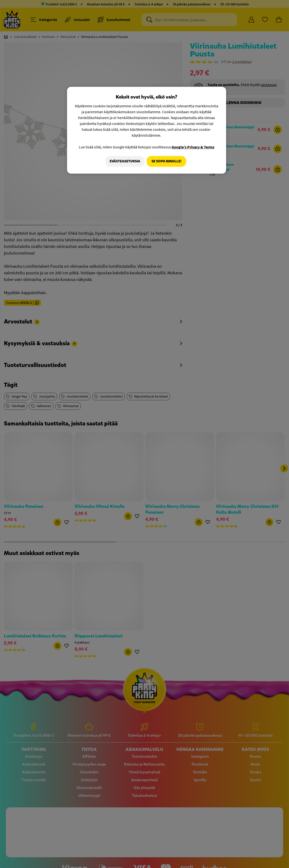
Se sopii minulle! (166, 161)
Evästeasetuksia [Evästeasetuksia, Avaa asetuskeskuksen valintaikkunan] (123, 161)
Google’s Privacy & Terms (193, 147)
